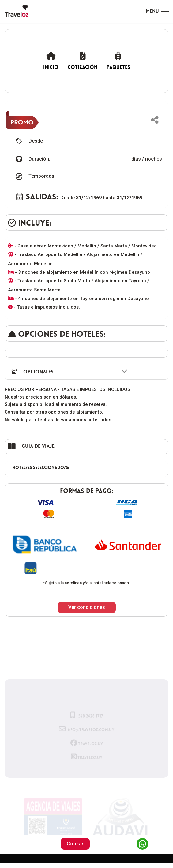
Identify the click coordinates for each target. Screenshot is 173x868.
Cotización (83, 61)
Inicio (51, 61)
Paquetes (118, 61)
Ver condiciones (87, 607)
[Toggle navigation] (157, 12)
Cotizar (75, 844)
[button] (155, 120)
